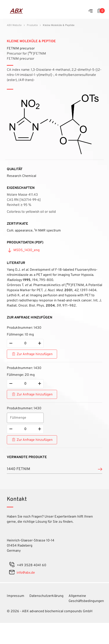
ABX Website (14, 25)
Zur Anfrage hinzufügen (35, 354)
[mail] (12, 573)
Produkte (32, 25)
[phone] (12, 565)
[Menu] (90, 11)
